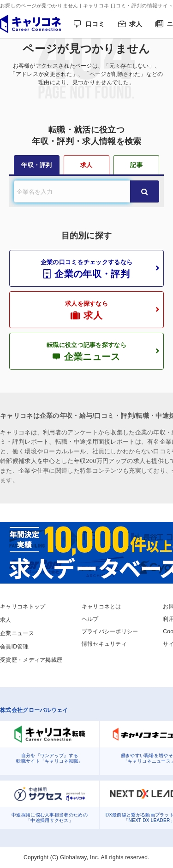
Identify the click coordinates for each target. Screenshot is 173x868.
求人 (136, 24)
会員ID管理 (14, 647)
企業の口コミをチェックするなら (86, 269)
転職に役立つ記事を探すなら (86, 352)
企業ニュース (17, 633)
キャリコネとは (101, 607)
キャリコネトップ (23, 607)
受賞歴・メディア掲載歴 (31, 660)
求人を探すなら (86, 310)
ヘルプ (90, 619)
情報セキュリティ (104, 644)
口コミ (95, 24)
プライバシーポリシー (110, 631)
